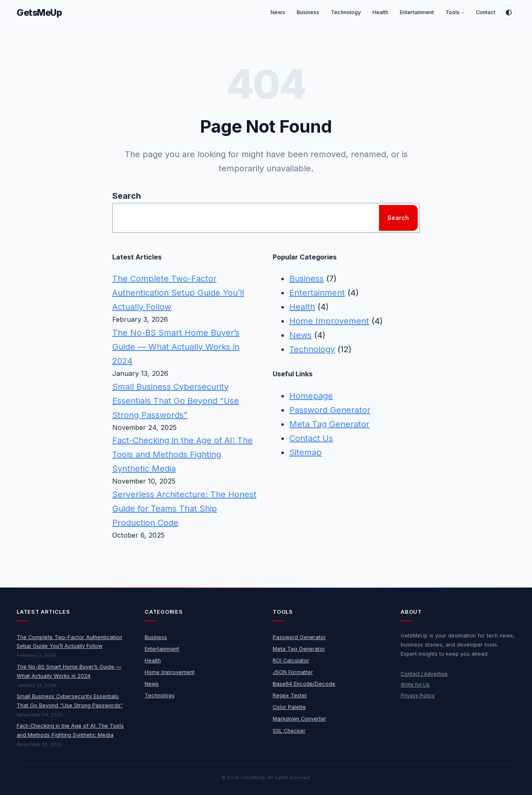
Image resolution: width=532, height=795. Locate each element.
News (300, 335)
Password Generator (330, 410)
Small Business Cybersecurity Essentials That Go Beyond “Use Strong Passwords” (176, 401)
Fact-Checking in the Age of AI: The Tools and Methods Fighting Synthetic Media (182, 454)
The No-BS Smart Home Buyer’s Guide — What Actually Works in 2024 (176, 347)
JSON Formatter (293, 672)
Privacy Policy (418, 695)
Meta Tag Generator (329, 424)
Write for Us (415, 685)
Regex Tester (290, 695)
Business (307, 279)
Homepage (311, 396)
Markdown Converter (299, 719)
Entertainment (317, 293)
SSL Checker (289, 731)
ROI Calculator (291, 660)
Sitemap (305, 452)
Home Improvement (329, 321)
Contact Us (311, 438)
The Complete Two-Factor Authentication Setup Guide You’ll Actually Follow (178, 293)
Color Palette (289, 707)
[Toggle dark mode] (509, 12)
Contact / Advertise (424, 674)
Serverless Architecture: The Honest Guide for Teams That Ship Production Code (184, 509)
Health (302, 307)
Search (127, 196)
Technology (312, 349)
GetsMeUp (39, 12)
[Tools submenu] (463, 13)
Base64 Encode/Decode (304, 684)
